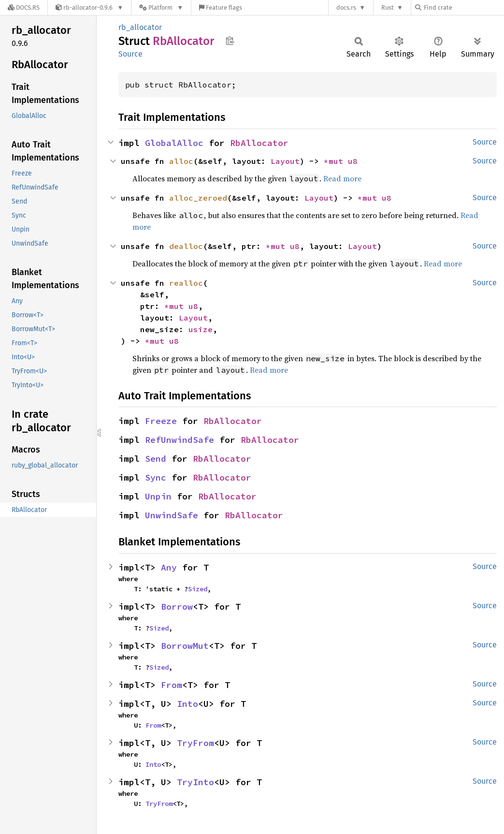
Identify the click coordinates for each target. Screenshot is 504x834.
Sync (156, 477)
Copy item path (230, 41)
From (172, 685)
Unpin (158, 496)
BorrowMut (185, 646)
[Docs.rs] (24, 7)
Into (187, 704)
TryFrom (195, 743)
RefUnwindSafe (180, 440)
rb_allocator (140, 27)
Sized (198, 589)
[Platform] (161, 7)
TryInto (195, 782)
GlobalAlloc (174, 143)
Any (169, 567)
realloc (186, 283)
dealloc (186, 246)
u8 (353, 161)
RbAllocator (259, 143)
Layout (285, 161)
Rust (388, 7)
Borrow (177, 607)
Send (156, 459)
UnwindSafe (172, 515)
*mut (336, 161)
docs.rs (346, 7)
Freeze (161, 421)
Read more (342, 178)
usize (201, 329)
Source (130, 54)
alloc (181, 161)
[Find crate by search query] (463, 7)
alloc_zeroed (198, 198)
